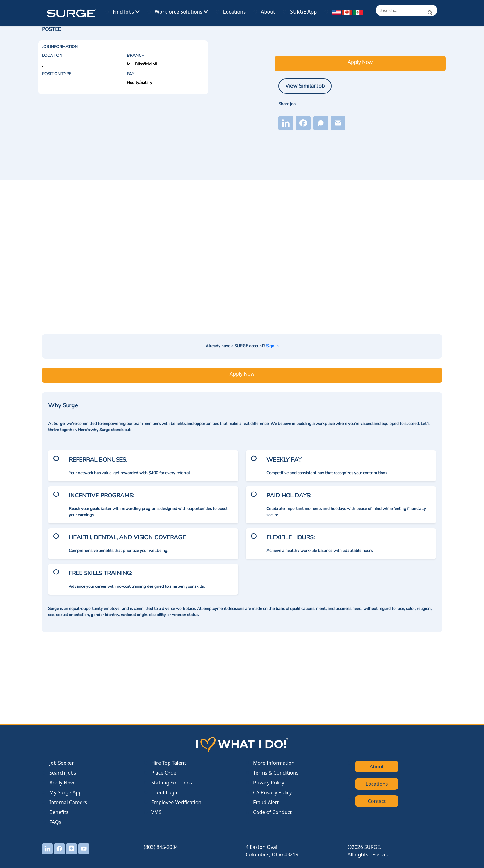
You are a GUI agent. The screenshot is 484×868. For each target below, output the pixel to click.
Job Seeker (62, 763)
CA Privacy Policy (272, 792)
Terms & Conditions (276, 773)
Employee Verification (176, 802)
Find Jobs (126, 12)
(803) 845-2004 (161, 847)
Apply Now (360, 62)
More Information (274, 763)
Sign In (272, 346)
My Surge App (66, 792)
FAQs (55, 822)
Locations (234, 12)
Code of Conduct (272, 812)
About (268, 12)
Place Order (165, 773)
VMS (156, 812)
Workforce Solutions (181, 12)
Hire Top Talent (169, 763)
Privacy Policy (269, 783)
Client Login (165, 792)
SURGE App (303, 12)
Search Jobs (63, 773)
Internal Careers (68, 802)
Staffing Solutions (172, 783)
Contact (377, 801)
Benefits (59, 812)
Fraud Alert (266, 802)
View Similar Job (305, 86)
